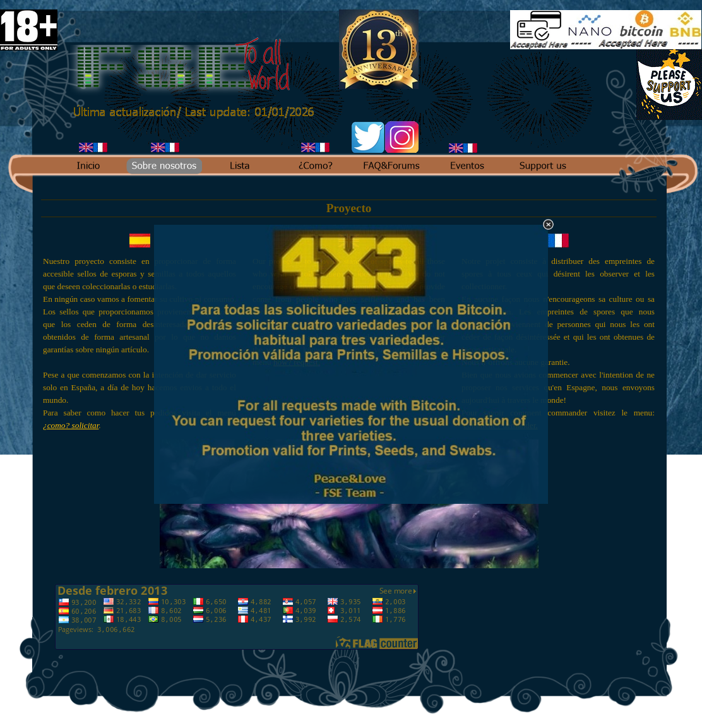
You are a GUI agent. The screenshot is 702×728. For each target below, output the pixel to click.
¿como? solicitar (71, 425)
